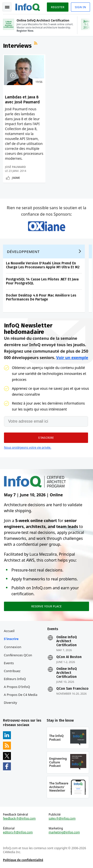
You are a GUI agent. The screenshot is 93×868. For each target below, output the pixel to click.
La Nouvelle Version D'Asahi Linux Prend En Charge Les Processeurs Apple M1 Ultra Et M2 (43, 265)
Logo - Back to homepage (28, 6)
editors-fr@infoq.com (18, 832)
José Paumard (15, 167)
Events (9, 663)
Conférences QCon (18, 655)
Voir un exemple (72, 358)
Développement (23, 251)
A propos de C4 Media (21, 695)
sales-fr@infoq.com (62, 819)
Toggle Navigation (7, 7)
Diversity (11, 703)
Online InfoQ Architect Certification (67, 641)
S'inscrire (11, 639)
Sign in (80, 7)
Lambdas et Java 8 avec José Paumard (22, 100)
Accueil (9, 631)
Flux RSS (36, 44)
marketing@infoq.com (64, 832)
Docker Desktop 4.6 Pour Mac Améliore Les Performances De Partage (41, 297)
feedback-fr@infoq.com (19, 819)
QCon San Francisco (72, 689)
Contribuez (12, 671)
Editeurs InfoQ (15, 679)
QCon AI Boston (69, 657)
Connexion (13, 647)
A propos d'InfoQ (17, 687)
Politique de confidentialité (23, 860)
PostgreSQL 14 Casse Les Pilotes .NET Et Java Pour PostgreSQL (42, 281)
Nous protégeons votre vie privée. (28, 447)
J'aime (16, 178)
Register (58, 7)
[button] (46, 438)
